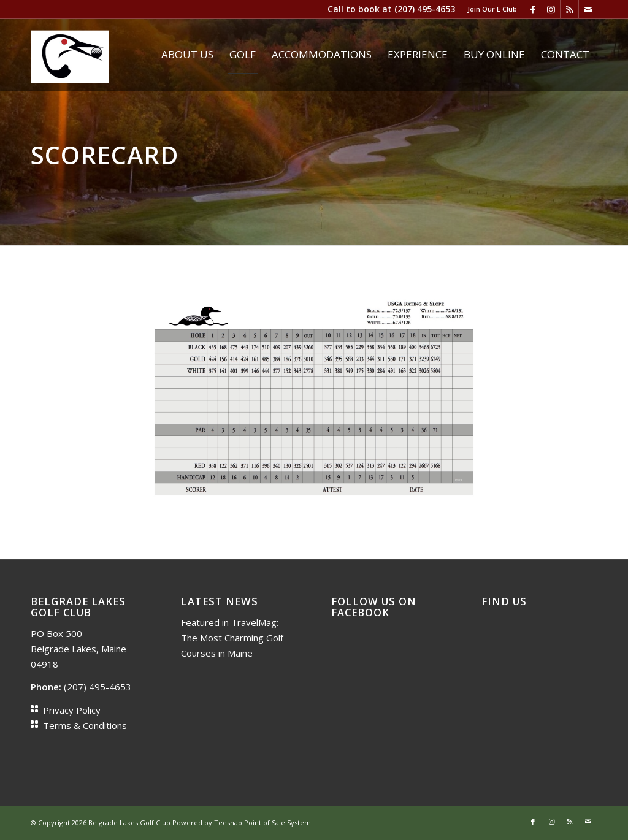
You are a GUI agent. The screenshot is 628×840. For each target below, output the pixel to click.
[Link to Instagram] (551, 9)
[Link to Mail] (588, 9)
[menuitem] (489, 9)
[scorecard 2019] (314, 403)
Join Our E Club (492, 9)
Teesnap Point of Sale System (262, 823)
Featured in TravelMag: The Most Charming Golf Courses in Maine (232, 638)
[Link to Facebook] (533, 9)
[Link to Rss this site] (569, 9)
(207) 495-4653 (425, 9)
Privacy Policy (72, 710)
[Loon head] (70, 55)
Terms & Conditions (85, 725)
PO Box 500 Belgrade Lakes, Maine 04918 (78, 649)
